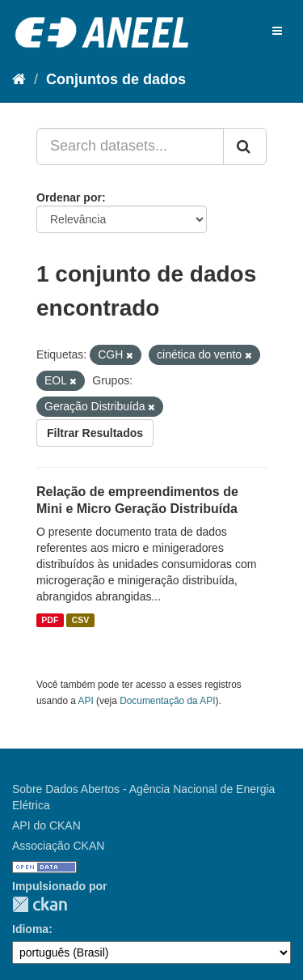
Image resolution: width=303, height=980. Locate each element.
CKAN (40, 904)
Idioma (30, 929)
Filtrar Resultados (95, 433)
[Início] (19, 79)
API (86, 701)
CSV (81, 620)
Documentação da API (167, 701)
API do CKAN (46, 825)
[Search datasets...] (130, 146)
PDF (50, 620)
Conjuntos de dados (116, 79)
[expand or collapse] (277, 31)
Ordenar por (69, 197)
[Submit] (245, 146)
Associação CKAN (58, 846)
